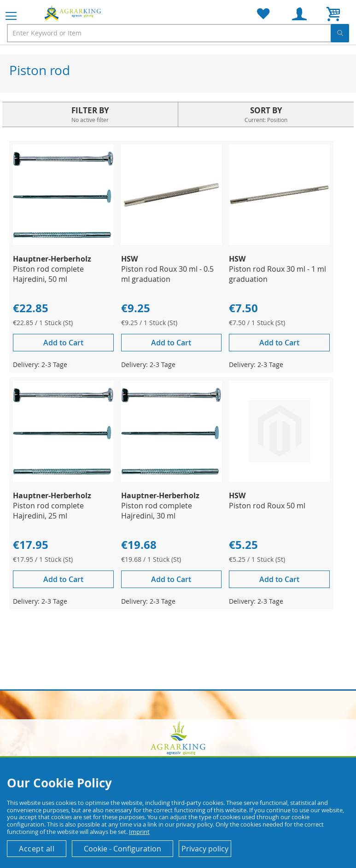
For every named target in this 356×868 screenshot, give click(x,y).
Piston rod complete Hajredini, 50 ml (48, 274)
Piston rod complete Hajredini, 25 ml (48, 511)
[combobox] (178, 33)
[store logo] (74, 13)
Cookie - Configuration (123, 849)
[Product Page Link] (63, 242)
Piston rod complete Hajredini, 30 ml (157, 511)
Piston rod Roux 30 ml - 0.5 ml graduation (167, 274)
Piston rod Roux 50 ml (267, 506)
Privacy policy (205, 849)
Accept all (37, 849)
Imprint (139, 832)
